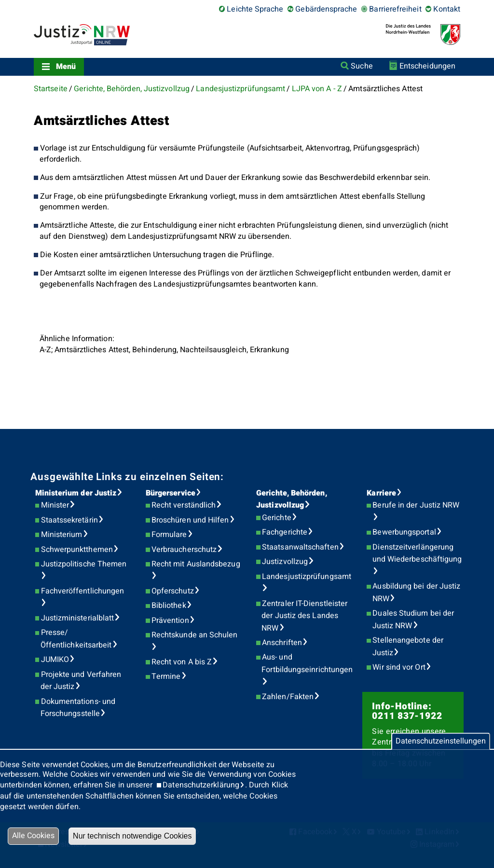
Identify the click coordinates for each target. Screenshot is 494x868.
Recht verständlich (184, 505)
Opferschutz (173, 591)
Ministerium (62, 535)
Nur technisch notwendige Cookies (132, 836)
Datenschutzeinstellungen (441, 741)
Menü (66, 67)
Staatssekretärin (69, 520)
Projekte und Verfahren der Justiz (81, 681)
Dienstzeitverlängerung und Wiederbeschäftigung (417, 553)
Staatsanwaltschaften (300, 547)
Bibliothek (169, 606)
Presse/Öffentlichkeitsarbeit (76, 639)
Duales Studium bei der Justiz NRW (413, 620)
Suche (362, 66)
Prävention (170, 620)
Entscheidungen (427, 66)
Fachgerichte (285, 532)
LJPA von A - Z (317, 89)
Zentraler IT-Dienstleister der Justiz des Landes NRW (304, 616)
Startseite (51, 89)
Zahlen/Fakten (288, 697)
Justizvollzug (285, 562)
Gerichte (277, 518)
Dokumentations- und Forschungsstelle (78, 708)
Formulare (169, 535)
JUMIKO (55, 660)
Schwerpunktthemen (77, 550)
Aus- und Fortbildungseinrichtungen (307, 663)
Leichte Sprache (255, 9)
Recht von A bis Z (182, 662)
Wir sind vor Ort (399, 667)
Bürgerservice (171, 493)
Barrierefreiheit (395, 9)
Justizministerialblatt (78, 618)
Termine (166, 676)
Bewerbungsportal (404, 532)
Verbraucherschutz (184, 550)
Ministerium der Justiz (76, 493)
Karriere (381, 493)
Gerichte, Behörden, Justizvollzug (132, 89)
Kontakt (447, 9)
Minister (55, 505)
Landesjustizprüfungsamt (240, 89)
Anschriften (282, 643)
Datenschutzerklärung (201, 785)
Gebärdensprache (326, 9)
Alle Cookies (33, 836)
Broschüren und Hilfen (190, 520)
